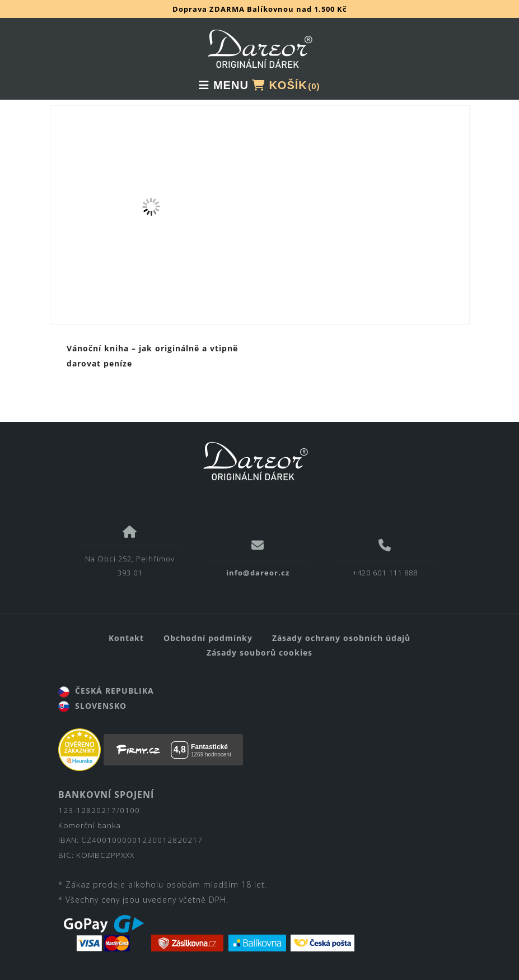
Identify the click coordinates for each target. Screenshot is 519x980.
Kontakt (126, 638)
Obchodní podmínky (208, 638)
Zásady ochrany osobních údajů (341, 638)
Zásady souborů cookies (259, 652)
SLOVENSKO (92, 706)
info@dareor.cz (258, 573)
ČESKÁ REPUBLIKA (106, 691)
